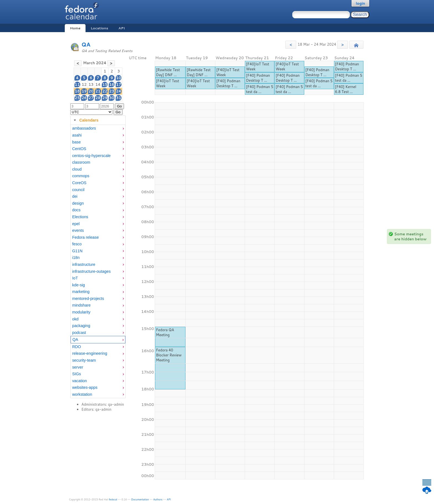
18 (77, 91)
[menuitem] (98, 128)
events (78, 230)
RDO (77, 347)
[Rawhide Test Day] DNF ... (168, 72)
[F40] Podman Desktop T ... (228, 83)
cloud (77, 169)
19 (84, 91)
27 (91, 98)
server (78, 367)
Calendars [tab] (85, 120)
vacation (80, 381)
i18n (76, 258)
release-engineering (90, 353)
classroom (81, 162)
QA (86, 44)
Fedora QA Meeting (165, 332)
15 (105, 84)
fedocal (113, 499)
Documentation (140, 499)
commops (81, 176)
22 (105, 91)
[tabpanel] (98, 261)
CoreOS (79, 183)
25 (77, 98)
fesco (77, 244)
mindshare (82, 305)
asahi (77, 135)
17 (119, 84)
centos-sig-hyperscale (91, 156)
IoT (75, 278)
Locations (100, 28)
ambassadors (84, 128)
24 (119, 91)
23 (112, 91)
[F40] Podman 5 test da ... (260, 89)
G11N (77, 251)
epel (76, 224)
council (78, 190)
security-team (84, 360)
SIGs (77, 374)
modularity (81, 312)
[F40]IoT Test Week (167, 83)
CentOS (79, 149)
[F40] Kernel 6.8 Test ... (346, 89)
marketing (81, 292)
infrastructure (84, 264)
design (78, 203)
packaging (81, 326)
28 (98, 98)
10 (119, 78)
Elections (80, 217)
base (77, 142)
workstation (82, 394)
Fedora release (86, 237)
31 (119, 98)
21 (98, 91)
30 (112, 98)
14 (98, 84)
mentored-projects (88, 299)
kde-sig (79, 285)
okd (75, 319)
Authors (158, 499)
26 (84, 98)
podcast (79, 333)
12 (84, 84)
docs (76, 210)
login (360, 3)
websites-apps (85, 387)
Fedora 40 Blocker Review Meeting (169, 355)
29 (105, 98)
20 (91, 91)
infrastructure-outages (91, 271)
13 (91, 84)
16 (112, 84)
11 (77, 84)
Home (75, 28)
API (122, 28)
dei (75, 196)
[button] (291, 45)
